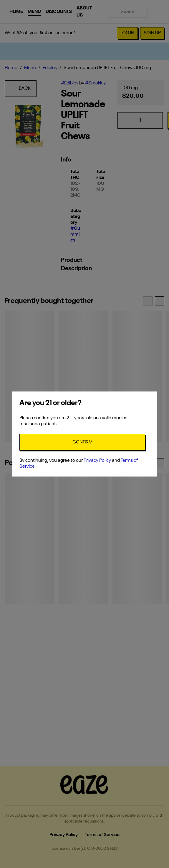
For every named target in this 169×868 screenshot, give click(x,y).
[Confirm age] (82, 442)
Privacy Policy (97, 461)
